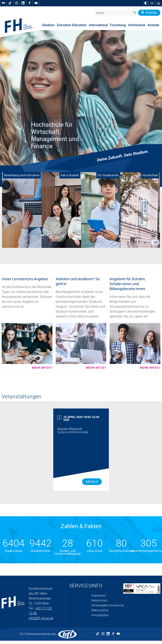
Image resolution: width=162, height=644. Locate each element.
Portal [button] (149, 12)
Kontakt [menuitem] (154, 25)
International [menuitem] (98, 25)
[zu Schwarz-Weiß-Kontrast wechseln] (146, 3)
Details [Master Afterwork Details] (92, 482)
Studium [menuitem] (48, 25)
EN (152, 3)
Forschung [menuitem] (118, 25)
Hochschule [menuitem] (137, 25)
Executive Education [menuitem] (72, 25)
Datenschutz (99, 600)
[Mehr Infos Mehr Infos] (27, 346)
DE (159, 3)
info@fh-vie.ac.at (41, 618)
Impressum (99, 595)
